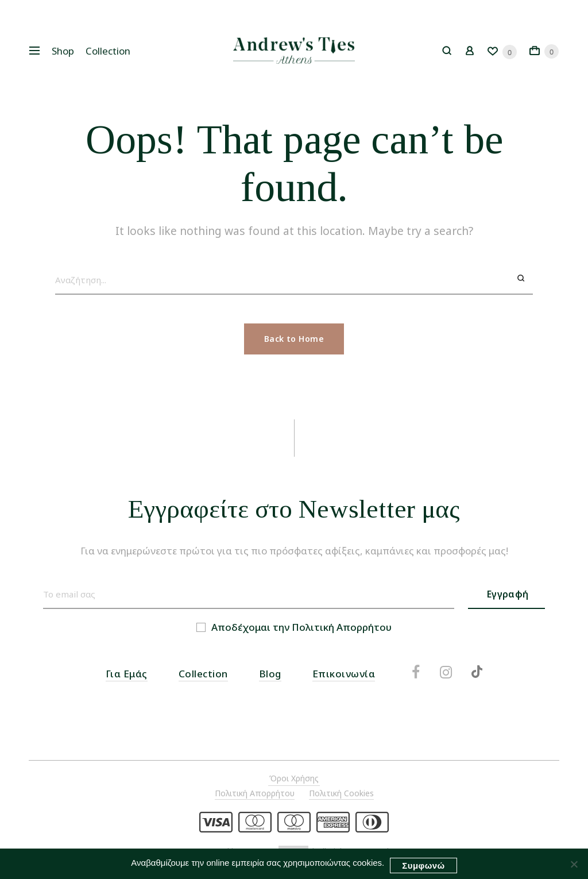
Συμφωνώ (423, 865)
